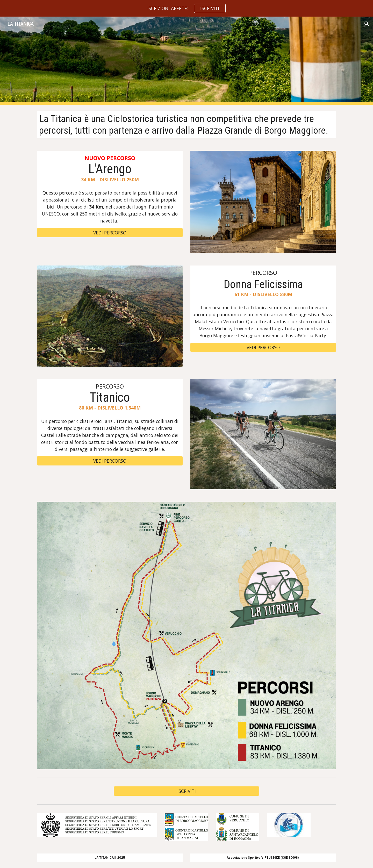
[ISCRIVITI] (187, 791)
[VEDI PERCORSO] (110, 232)
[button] (367, 24)
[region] (187, 8)
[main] (187, 125)
